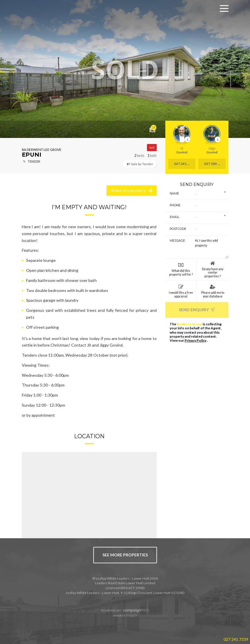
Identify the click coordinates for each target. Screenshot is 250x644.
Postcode (176, 229)
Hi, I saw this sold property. (210, 247)
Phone (175, 205)
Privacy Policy (195, 340)
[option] (125, 69)
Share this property (132, 190)
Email (175, 217)
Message (176, 241)
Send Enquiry (197, 310)
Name (174, 194)
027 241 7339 (236, 639)
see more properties (125, 555)
